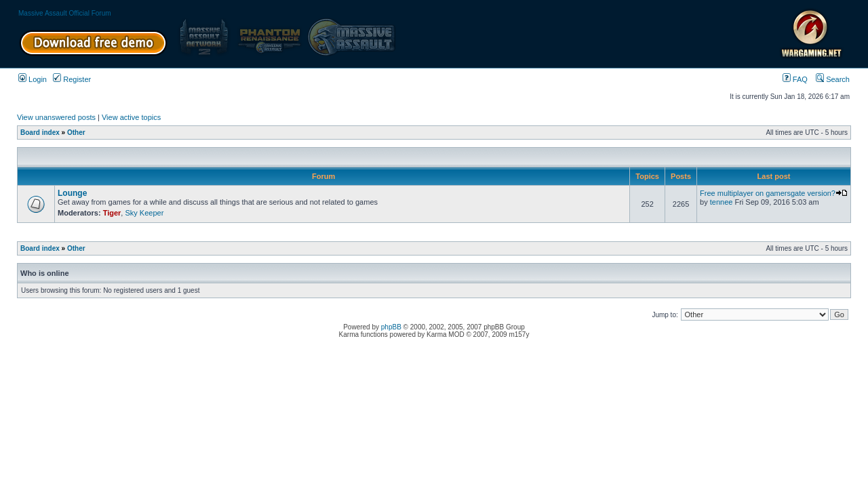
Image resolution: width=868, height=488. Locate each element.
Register (72, 79)
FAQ (795, 79)
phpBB (391, 327)
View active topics (131, 117)
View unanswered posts (56, 117)
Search (833, 79)
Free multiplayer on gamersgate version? (774, 193)
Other (76, 133)
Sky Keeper (144, 213)
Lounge (72, 193)
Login (33, 79)
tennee (722, 202)
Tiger (112, 213)
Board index (40, 133)
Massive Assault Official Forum (65, 13)
